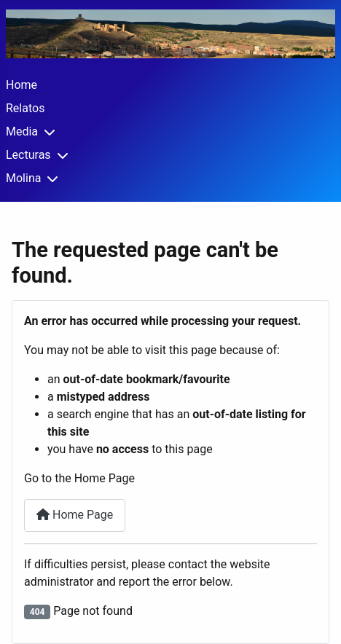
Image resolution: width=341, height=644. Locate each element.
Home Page (75, 515)
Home (21, 85)
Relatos (25, 108)
